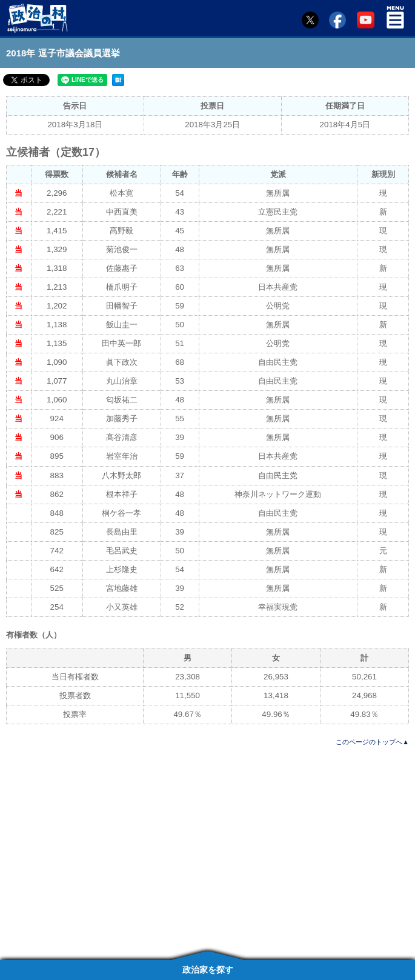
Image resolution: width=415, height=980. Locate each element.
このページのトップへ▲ (372, 742)
